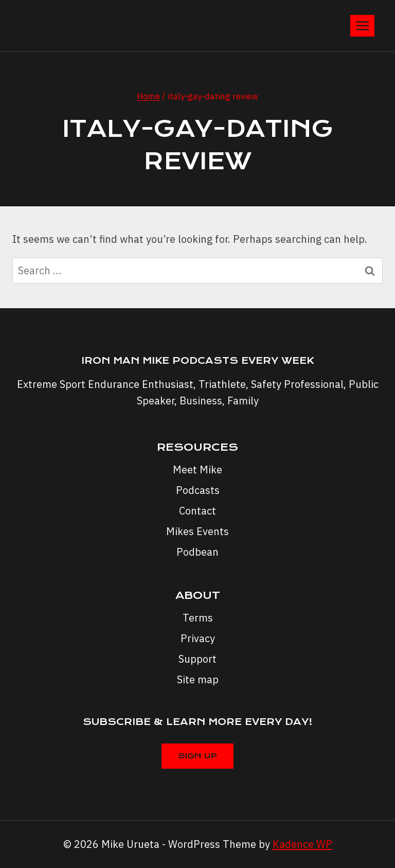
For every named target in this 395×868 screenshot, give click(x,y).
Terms (198, 618)
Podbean (197, 552)
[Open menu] (362, 25)
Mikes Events (197, 531)
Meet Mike (197, 470)
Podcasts (198, 490)
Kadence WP (302, 844)
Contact (197, 511)
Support (197, 659)
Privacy (198, 638)
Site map (198, 679)
